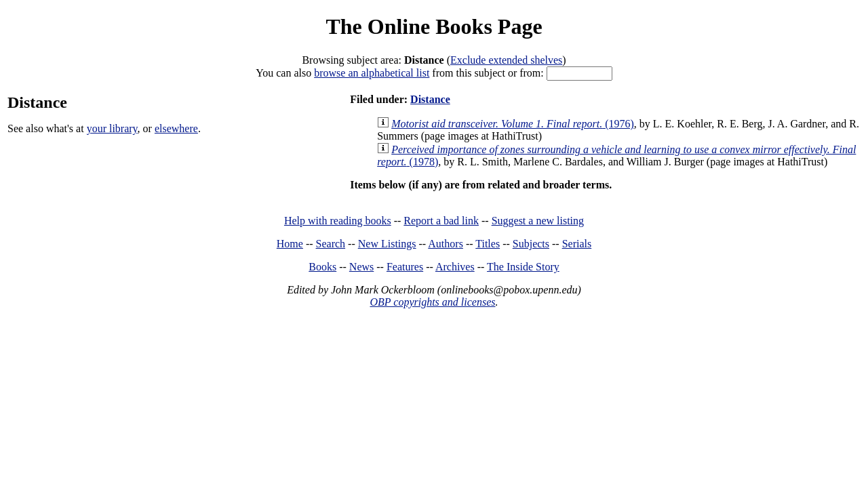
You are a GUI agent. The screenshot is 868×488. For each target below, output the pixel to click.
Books (322, 267)
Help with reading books (338, 221)
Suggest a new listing (538, 221)
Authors (446, 244)
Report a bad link (441, 221)
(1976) (513, 124)
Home (290, 244)
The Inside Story (523, 267)
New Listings (387, 244)
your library (112, 128)
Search (331, 244)
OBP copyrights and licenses (432, 302)
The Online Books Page (434, 26)
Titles (488, 244)
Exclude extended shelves (506, 60)
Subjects (531, 244)
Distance (430, 99)
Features (405, 267)
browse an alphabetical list (372, 73)
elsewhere (176, 128)
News (361, 267)
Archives (455, 267)
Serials (577, 244)
